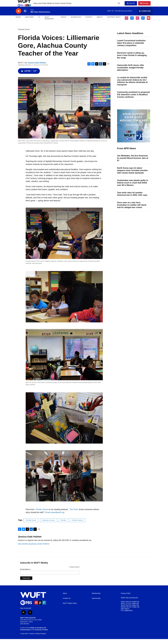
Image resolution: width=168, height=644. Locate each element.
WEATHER (29, 22)
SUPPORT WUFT (114, 22)
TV (39, 22)
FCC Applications (127, 615)
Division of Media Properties (38, 639)
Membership (96, 598)
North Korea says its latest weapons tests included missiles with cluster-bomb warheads (132, 175)
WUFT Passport (49, 23)
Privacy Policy (126, 598)
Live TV (132, 6)
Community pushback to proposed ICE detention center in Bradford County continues (133, 100)
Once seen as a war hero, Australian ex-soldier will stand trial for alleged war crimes (132, 210)
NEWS (18, 22)
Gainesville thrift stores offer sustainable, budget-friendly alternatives (131, 73)
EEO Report (125, 614)
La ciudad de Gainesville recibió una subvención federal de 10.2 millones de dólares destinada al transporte (132, 86)
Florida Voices (77, 525)
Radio (64, 22)
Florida (63, 525)
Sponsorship (96, 603)
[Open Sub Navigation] (17, 26)
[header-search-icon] (119, 6)
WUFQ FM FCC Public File (130, 612)
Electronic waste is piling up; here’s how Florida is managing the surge (132, 60)
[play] (19, 16)
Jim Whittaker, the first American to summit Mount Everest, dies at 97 (133, 163)
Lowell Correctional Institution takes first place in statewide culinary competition (131, 48)
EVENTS (89, 22)
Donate (147, 6)
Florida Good (24, 34)
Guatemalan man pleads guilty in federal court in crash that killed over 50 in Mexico (133, 188)
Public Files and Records (129, 603)
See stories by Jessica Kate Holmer (34, 549)
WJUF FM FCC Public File (130, 610)
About (65, 598)
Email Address (26, 574)
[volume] (25, 16)
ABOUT (100, 22)
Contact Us (67, 603)
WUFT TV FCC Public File (130, 608)
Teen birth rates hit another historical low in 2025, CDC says (132, 199)
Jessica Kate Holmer (37, 68)
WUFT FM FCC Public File (130, 607)
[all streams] (145, 16)
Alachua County (49, 525)
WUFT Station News (70, 608)
